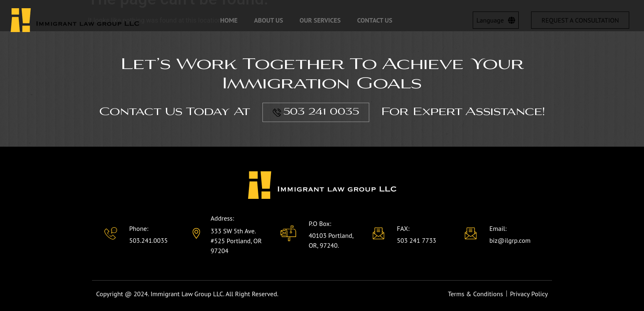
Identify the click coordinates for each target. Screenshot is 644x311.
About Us (268, 20)
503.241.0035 (148, 240)
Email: (498, 228)
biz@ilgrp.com (510, 240)
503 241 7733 (416, 240)
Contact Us (375, 20)
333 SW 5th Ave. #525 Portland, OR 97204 (236, 241)
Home (229, 20)
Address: (222, 218)
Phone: (139, 228)
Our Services (320, 20)
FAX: (403, 228)
